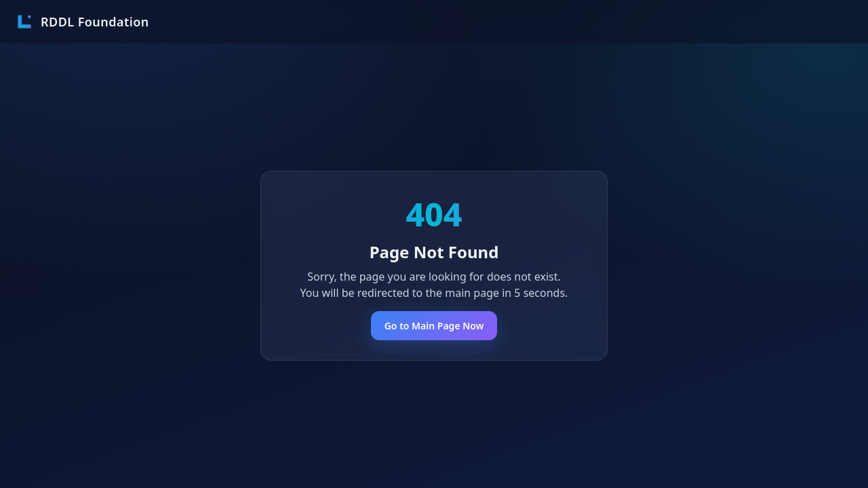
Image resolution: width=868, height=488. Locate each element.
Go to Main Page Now (434, 326)
